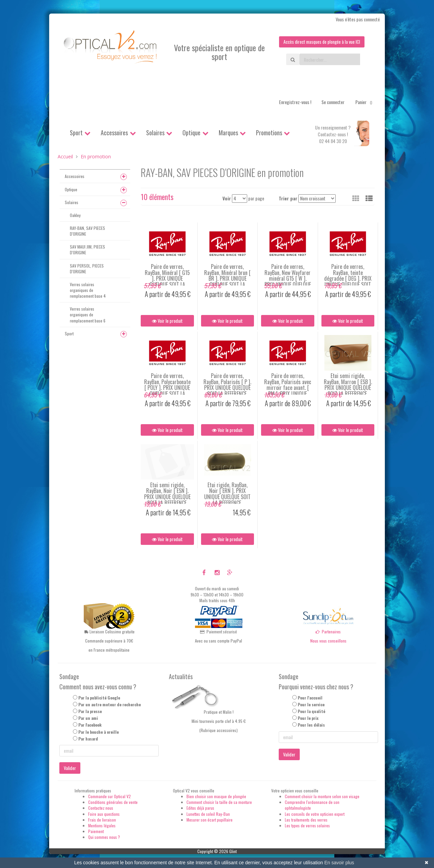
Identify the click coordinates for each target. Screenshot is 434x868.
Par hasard (88, 739)
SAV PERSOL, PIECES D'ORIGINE (87, 269)
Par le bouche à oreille (98, 732)
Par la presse (90, 712)
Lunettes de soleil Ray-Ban (208, 814)
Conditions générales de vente (113, 802)
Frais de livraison (102, 820)
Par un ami (88, 718)
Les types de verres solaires (307, 825)
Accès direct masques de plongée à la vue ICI (320, 42)
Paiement (96, 832)
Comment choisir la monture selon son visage (322, 797)
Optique (191, 133)
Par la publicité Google (99, 698)
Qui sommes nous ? (104, 837)
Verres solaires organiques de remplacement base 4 (88, 290)
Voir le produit (167, 321)
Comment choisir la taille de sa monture (219, 802)
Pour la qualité (311, 712)
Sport (76, 133)
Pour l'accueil (310, 698)
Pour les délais (311, 725)
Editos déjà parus (200, 808)
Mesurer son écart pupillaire (210, 820)
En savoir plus (339, 863)
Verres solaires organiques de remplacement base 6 (88, 315)
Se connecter (333, 102)
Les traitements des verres (306, 820)
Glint (233, 852)
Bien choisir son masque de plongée (216, 797)
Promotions (269, 133)
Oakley (75, 215)
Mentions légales (102, 825)
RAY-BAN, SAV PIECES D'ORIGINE (87, 231)
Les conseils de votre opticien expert (315, 814)
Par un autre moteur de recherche (110, 705)
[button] (369, 198)
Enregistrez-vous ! (295, 102)
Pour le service (311, 705)
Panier (365, 102)
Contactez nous (101, 808)
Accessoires (114, 133)
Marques (228, 133)
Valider (70, 768)
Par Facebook (90, 725)
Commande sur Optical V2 (110, 797)
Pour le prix (308, 718)
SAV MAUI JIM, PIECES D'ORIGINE (87, 250)
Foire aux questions (104, 814)
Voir (227, 199)
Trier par (288, 199)
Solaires (155, 133)
